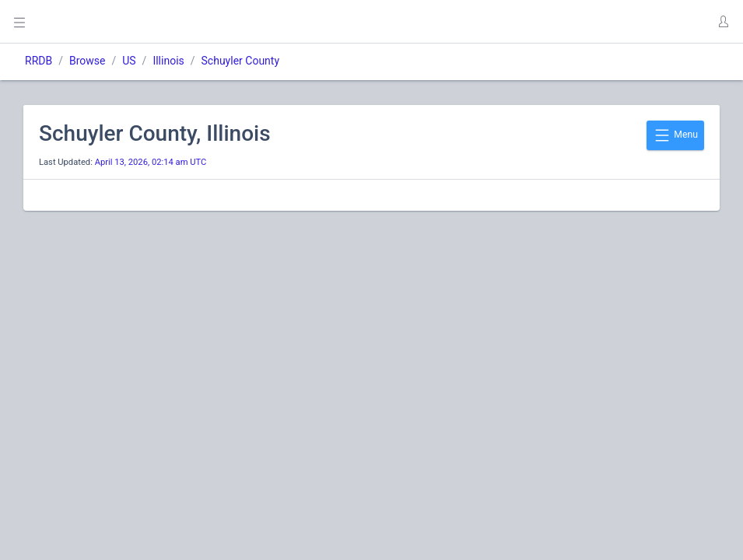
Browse (87, 61)
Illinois (168, 61)
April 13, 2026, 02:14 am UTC (151, 162)
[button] (723, 22)
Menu (675, 135)
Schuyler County (241, 61)
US (129, 61)
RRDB (39, 61)
